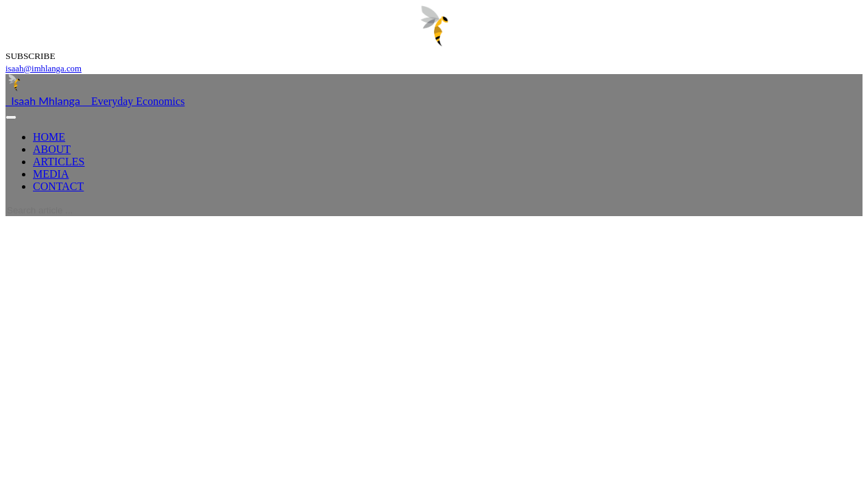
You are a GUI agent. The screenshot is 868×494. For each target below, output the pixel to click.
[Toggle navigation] (11, 117)
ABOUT (52, 149)
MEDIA (51, 174)
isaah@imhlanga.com (44, 69)
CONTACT (58, 186)
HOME (49, 137)
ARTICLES (59, 162)
